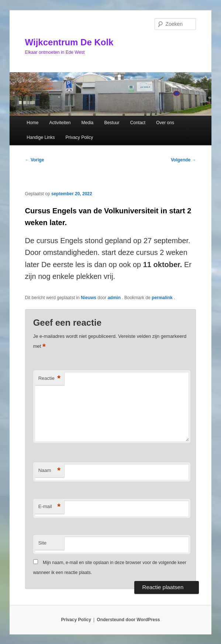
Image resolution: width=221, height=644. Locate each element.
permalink (163, 298)
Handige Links (41, 137)
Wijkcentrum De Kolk (69, 42)
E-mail (49, 507)
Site (42, 543)
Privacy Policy (80, 137)
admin (115, 298)
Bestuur (112, 123)
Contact (138, 123)
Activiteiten (60, 123)
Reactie (49, 379)
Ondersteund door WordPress (128, 620)
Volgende (183, 160)
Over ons (165, 123)
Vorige (35, 160)
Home (32, 123)
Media (88, 123)
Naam (49, 471)
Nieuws (89, 298)
